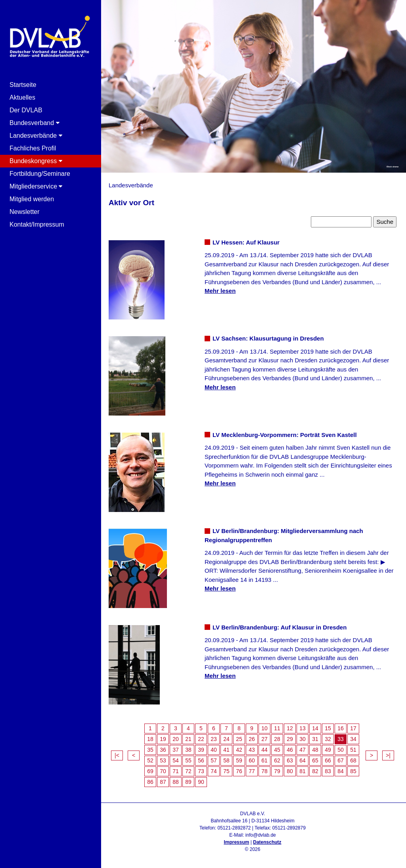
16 (341, 728)
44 (264, 750)
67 (341, 760)
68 (353, 760)
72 (188, 771)
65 (315, 760)
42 (239, 750)
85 (353, 771)
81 (303, 771)
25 (239, 739)
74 (214, 771)
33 (341, 739)
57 (214, 760)
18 (150, 739)
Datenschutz (267, 842)
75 (226, 771)
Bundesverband (34, 123)
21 (188, 739)
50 (341, 750)
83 (328, 771)
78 (264, 771)
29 (290, 739)
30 (303, 739)
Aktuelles (22, 97)
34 (353, 739)
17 (353, 728)
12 (290, 728)
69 (150, 771)
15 (328, 728)
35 (150, 750)
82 (315, 771)
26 (252, 739)
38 (188, 750)
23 (214, 739)
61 (264, 760)
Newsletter (25, 212)
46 (290, 750)
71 (176, 771)
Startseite (23, 85)
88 (176, 782)
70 (163, 771)
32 (328, 739)
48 (315, 750)
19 (163, 739)
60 (252, 760)
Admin (252, 856)
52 (150, 760)
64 (303, 760)
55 (188, 760)
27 (264, 739)
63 (290, 760)
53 (163, 760)
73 (201, 771)
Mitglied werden (32, 199)
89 (188, 782)
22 (201, 739)
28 (277, 739)
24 (226, 739)
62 (277, 760)
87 (163, 782)
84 (341, 771)
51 (353, 750)
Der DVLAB (26, 110)
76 (239, 771)
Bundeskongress (36, 161)
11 (277, 728)
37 (176, 750)
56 (201, 760)
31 (315, 739)
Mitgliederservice (36, 186)
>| (388, 755)
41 (226, 750)
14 (315, 728)
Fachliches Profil (33, 148)
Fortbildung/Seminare (40, 174)
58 (226, 760)
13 (303, 728)
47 (303, 750)
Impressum (236, 842)
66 (328, 760)
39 (201, 750)
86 (150, 782)
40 (214, 750)
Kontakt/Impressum (37, 224)
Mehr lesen (220, 291)
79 (277, 771)
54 (176, 760)
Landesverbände (36, 136)
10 (264, 728)
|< (117, 755)
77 (252, 771)
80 (290, 771)
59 (239, 760)
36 (163, 750)
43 (252, 750)
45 (277, 750)
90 (201, 782)
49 (328, 750)
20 (176, 739)
